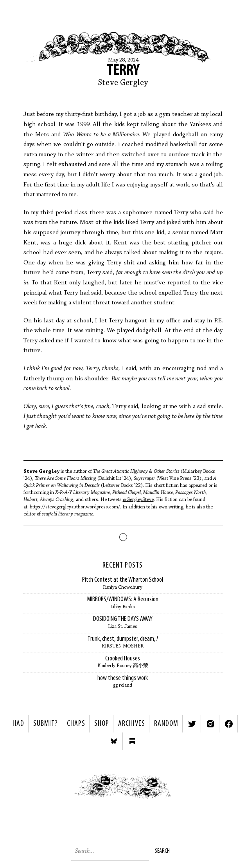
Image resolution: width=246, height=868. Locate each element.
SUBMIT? (46, 724)
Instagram (210, 724)
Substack (132, 741)
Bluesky (114, 741)
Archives (132, 724)
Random (166, 724)
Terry (123, 71)
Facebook (229, 724)
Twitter (192, 724)
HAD (18, 724)
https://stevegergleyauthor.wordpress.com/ (75, 507)
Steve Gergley (123, 83)
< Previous (62, 792)
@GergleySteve (138, 500)
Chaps (76, 724)
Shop (102, 724)
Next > (185, 792)
